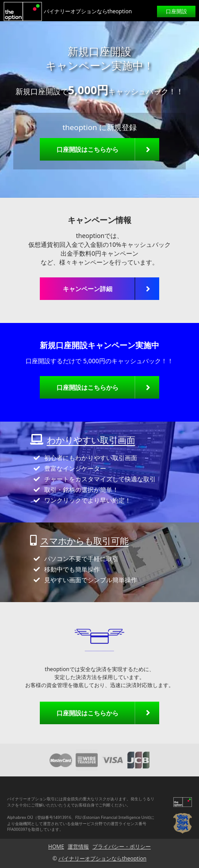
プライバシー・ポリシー (122, 847)
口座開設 (176, 11)
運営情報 (78, 847)
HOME (56, 847)
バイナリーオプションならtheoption (102, 858)
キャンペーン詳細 (88, 289)
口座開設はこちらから (88, 149)
